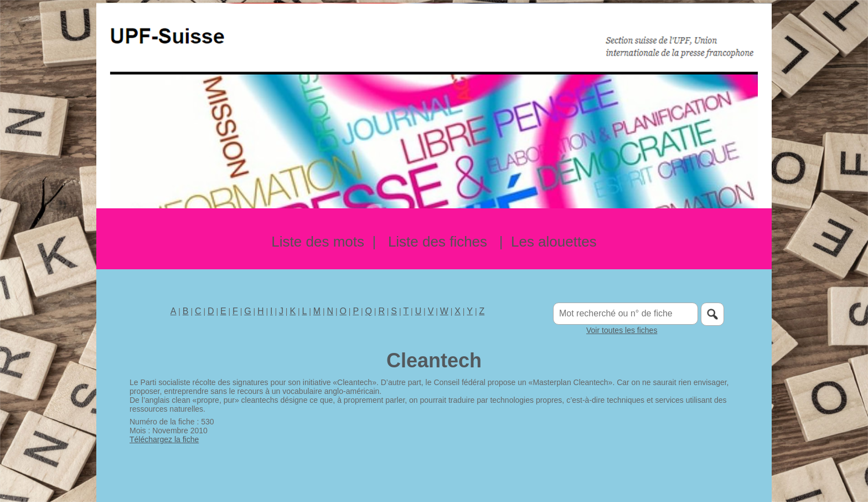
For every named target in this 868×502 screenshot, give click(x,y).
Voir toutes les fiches (622, 330)
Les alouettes (554, 242)
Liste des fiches (438, 242)
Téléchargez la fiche (164, 439)
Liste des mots (318, 242)
